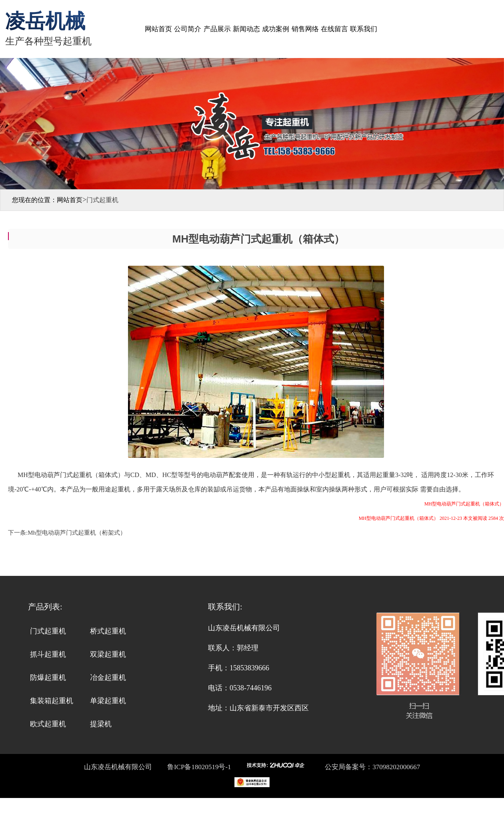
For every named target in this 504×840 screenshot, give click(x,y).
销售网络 (305, 29)
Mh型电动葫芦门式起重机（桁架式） (77, 533)
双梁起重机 (108, 654)
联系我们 (364, 29)
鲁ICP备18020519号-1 (198, 767)
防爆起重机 (48, 678)
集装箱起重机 (52, 701)
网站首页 (158, 29)
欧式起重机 (48, 724)
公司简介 (188, 29)
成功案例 (276, 29)
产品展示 (217, 29)
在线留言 (334, 29)
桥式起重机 (108, 631)
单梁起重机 (108, 701)
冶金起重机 (108, 678)
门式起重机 (48, 631)
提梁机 (101, 724)
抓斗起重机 (48, 654)
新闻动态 (246, 29)
